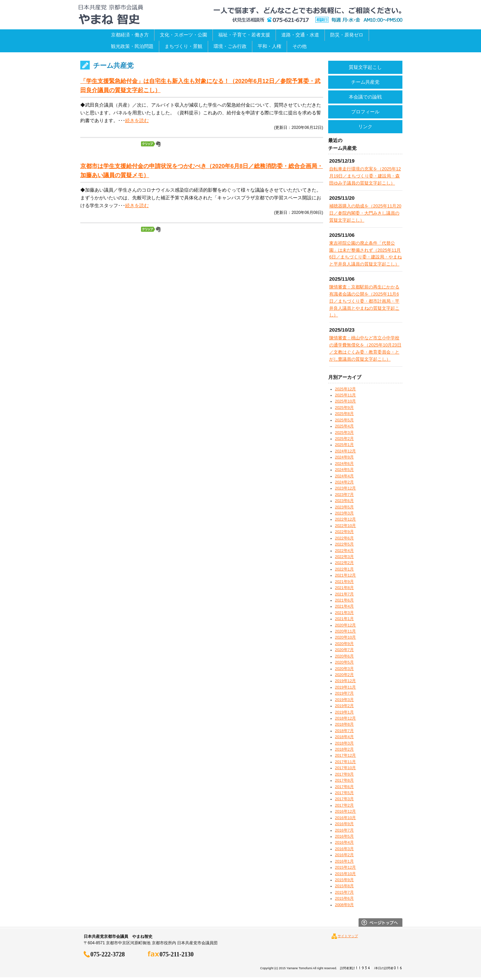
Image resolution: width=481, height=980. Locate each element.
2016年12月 (345, 811)
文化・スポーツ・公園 (183, 35)
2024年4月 (344, 476)
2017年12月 (345, 755)
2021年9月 (344, 582)
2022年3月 (344, 557)
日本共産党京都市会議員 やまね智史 (111, 15)
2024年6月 (344, 464)
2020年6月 (344, 656)
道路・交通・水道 (300, 35)
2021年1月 (344, 619)
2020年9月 (344, 644)
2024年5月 (344, 470)
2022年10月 (345, 526)
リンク (365, 127)
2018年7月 (344, 731)
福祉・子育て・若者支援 (244, 35)
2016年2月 (344, 855)
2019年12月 (345, 681)
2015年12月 (345, 867)
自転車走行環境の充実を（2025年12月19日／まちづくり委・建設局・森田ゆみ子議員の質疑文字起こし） (365, 176)
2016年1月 (344, 861)
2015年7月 (344, 892)
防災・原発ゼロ (347, 35)
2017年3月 (344, 799)
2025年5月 (344, 420)
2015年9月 (344, 880)
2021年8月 (344, 588)
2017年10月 (345, 768)
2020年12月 (345, 625)
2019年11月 (345, 687)
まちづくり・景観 (183, 46)
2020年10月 (345, 637)
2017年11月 (345, 762)
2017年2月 (344, 805)
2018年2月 (344, 749)
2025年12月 (345, 389)
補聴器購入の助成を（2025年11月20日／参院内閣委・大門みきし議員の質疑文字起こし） (365, 213)
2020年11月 (345, 631)
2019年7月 (344, 693)
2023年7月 (344, 495)
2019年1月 (344, 712)
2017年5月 (344, 793)
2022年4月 (344, 551)
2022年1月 (344, 569)
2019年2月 (344, 706)
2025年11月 (345, 395)
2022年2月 (344, 563)
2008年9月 (344, 905)
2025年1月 (344, 445)
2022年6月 (344, 538)
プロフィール (365, 112)
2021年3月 (344, 613)
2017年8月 (344, 780)
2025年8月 (344, 414)
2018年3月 (344, 743)
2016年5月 (344, 836)
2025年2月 (344, 439)
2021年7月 (344, 594)
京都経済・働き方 (130, 35)
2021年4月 (344, 606)
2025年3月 (344, 432)
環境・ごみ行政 (230, 46)
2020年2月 (344, 675)
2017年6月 (344, 787)
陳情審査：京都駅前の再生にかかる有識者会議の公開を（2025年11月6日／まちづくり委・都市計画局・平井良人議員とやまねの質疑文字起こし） (364, 301)
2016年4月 (344, 842)
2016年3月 (344, 849)
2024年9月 (344, 457)
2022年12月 (345, 519)
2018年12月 (345, 718)
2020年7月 (344, 650)
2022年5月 (344, 544)
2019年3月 (344, 700)
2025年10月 (345, 401)
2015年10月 (345, 874)
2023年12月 (345, 488)
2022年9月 (344, 532)
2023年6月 (344, 501)
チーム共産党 (365, 82)
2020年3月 (344, 669)
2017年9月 (344, 774)
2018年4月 (344, 737)
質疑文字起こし (365, 67)
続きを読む (137, 120)
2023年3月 (344, 513)
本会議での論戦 (365, 97)
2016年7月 (344, 830)
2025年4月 (344, 426)
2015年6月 (344, 898)
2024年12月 (345, 451)
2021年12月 (345, 575)
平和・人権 (270, 46)
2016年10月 (345, 818)
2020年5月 (344, 662)
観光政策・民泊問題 (132, 46)
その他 (300, 46)
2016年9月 (344, 824)
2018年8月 (344, 724)
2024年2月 (344, 482)
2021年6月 (344, 600)
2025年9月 (344, 408)
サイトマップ (348, 936)
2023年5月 (344, 507)
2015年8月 (344, 886)
